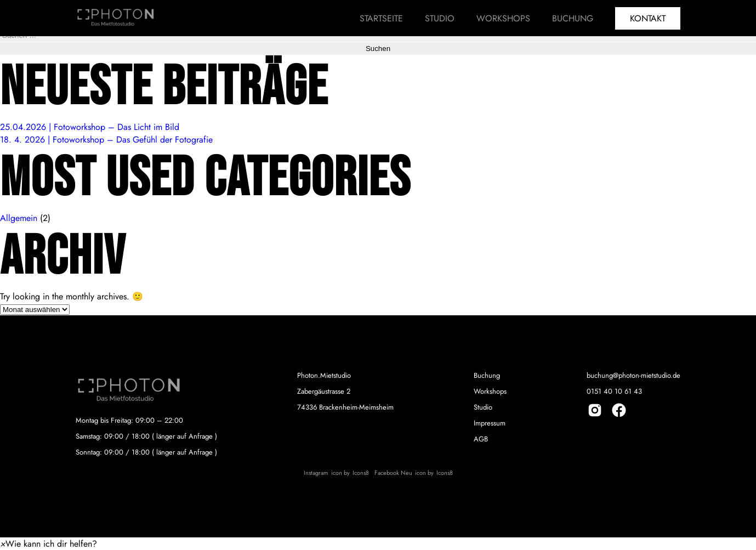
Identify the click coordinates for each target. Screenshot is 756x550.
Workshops (503, 18)
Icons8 (361, 473)
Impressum (490, 423)
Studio (440, 18)
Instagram (316, 473)
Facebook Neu (393, 473)
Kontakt (648, 18)
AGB (481, 439)
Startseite (381, 18)
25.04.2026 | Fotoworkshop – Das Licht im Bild (90, 127)
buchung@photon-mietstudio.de (633, 375)
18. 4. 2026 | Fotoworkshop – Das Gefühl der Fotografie (106, 140)
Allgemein (19, 218)
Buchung (573, 18)
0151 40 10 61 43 (614, 391)
